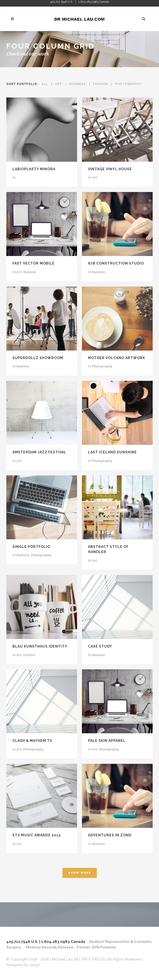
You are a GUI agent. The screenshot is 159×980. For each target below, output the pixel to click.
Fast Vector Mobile (34, 263)
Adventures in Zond (110, 835)
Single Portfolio (31, 547)
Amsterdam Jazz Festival (39, 452)
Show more (80, 873)
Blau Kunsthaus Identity (40, 646)
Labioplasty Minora (34, 169)
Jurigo (35, 965)
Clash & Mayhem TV (32, 741)
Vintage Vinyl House (110, 169)
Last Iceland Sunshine (112, 452)
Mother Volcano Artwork (117, 358)
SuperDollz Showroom (38, 358)
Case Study (100, 646)
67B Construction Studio (116, 263)
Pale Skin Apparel (107, 741)
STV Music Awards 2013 (36, 835)
